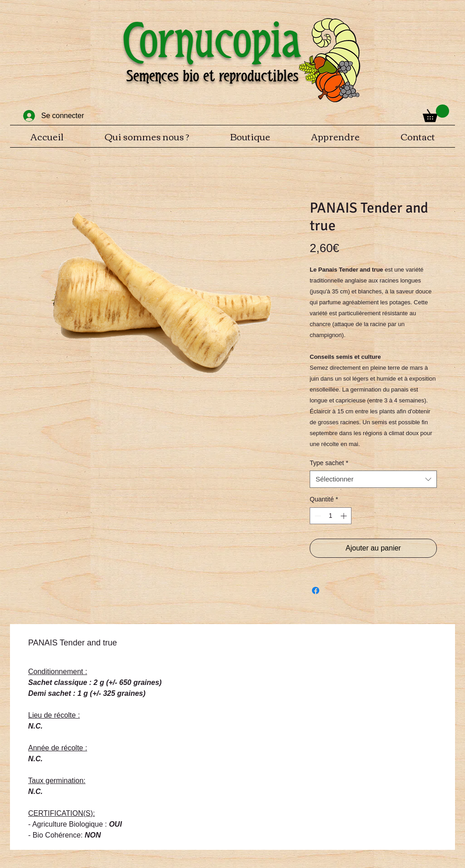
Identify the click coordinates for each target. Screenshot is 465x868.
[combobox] (373, 479)
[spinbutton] (331, 516)
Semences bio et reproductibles (212, 76)
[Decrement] (317, 516)
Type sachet (329, 463)
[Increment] (344, 516)
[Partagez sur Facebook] (316, 590)
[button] (436, 113)
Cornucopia (212, 40)
